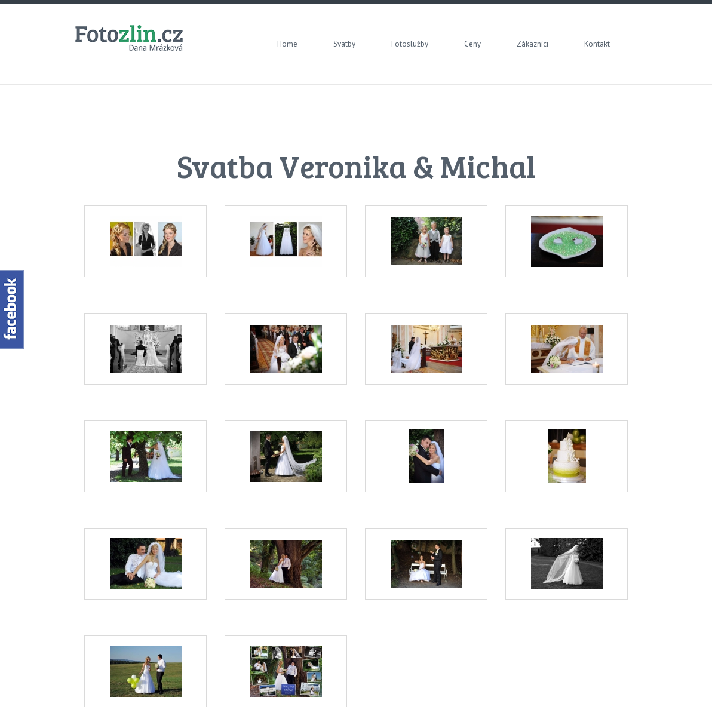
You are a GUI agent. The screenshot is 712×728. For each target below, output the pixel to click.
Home (287, 44)
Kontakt (597, 44)
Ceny (472, 44)
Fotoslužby (410, 44)
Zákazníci (533, 44)
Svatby (344, 44)
